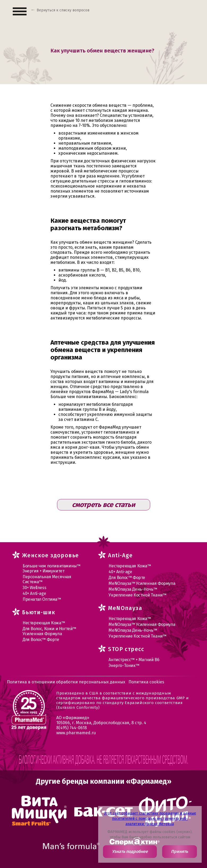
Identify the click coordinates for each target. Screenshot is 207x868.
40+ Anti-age (34, 593)
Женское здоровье (50, 555)
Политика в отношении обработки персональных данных (66, 682)
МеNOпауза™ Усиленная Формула (142, 583)
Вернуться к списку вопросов (63, 10)
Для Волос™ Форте (41, 640)
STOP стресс (126, 649)
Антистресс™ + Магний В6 (134, 660)
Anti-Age (120, 555)
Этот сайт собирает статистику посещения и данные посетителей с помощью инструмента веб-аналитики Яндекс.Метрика (150, 819)
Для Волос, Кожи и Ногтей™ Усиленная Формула (49, 631)
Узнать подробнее (130, 851)
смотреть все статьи (103, 505)
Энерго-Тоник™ (124, 666)
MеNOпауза (125, 608)
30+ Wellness (34, 588)
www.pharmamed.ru (76, 733)
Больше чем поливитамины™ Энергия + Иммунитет (51, 568)
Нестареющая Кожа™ (44, 623)
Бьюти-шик (39, 612)
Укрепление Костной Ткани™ (137, 595)
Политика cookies (146, 682)
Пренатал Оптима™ (42, 599)
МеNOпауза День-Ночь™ (133, 589)
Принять (179, 851)
